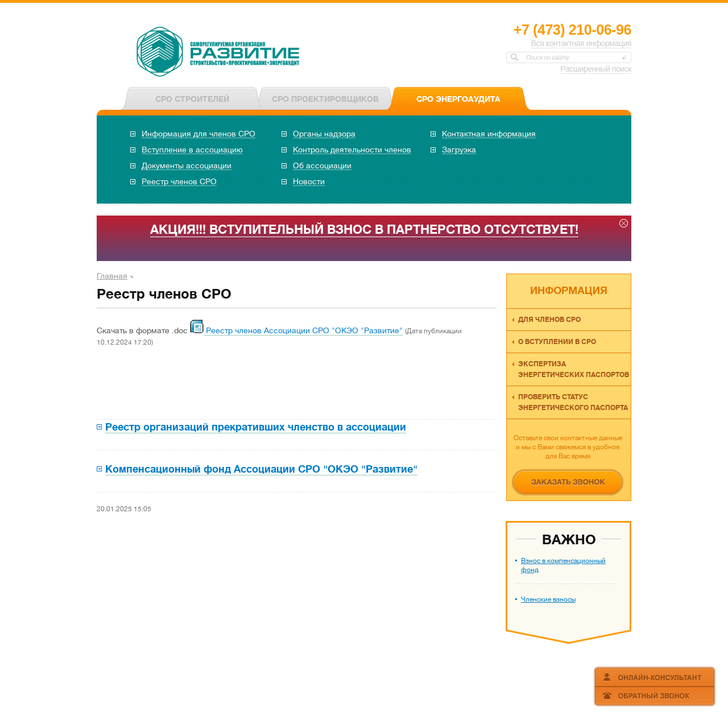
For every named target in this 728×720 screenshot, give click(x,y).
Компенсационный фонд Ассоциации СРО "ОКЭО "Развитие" (261, 469)
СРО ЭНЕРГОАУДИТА (458, 99)
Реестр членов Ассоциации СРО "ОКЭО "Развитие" (303, 330)
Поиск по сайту (548, 57)
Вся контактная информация (581, 43)
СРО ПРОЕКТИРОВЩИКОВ (325, 99)
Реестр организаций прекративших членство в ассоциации (256, 427)
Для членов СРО (549, 320)
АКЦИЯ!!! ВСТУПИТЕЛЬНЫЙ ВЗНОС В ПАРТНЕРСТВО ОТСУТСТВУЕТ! (364, 229)
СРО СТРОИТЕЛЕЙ (192, 99)
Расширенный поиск (596, 69)
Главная (112, 276)
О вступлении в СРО (557, 342)
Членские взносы (548, 599)
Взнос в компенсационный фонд (563, 565)
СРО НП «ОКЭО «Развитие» (218, 53)
